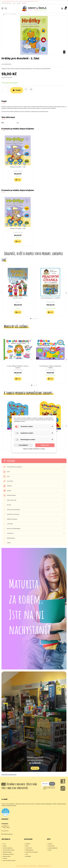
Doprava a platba (7, 856)
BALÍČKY (9, 505)
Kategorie (11, 461)
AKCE (8, 476)
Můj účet (24, 3)
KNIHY (8, 472)
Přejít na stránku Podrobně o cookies (34, 449)
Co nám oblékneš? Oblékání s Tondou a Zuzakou (18, 367)
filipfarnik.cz (48, 866)
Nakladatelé (28, 856)
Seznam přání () (6, 3)
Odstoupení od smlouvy (8, 854)
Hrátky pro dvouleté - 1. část (18, 167)
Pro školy (5, 858)
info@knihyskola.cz (8, 834)
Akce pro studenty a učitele (9, 861)
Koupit (17, 90)
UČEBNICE (9, 486)
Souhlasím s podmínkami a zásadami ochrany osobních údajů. (49, 788)
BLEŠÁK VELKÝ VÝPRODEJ (13, 514)
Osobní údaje (51, 846)
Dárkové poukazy (11, 538)
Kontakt (19, 3)
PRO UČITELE (10, 481)
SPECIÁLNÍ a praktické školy (13, 510)
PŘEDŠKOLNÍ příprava (12, 519)
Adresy (50, 850)
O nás (14, 3)
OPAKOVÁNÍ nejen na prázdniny (15, 467)
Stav (3, 123)
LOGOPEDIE (10, 524)
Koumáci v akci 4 (18, 298)
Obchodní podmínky (8, 848)
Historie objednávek (53, 848)
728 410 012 (6, 831)
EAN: (3, 64)
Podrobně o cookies (7, 852)
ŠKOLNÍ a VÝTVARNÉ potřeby (14, 529)
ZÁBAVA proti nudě (12, 500)
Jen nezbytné (23, 445)
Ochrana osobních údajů (9, 850)
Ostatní (9, 543)
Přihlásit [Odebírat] (52, 784)
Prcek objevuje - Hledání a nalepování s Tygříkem (50, 367)
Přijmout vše (45, 445)
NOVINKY (9, 491)
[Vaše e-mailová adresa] (45, 784)
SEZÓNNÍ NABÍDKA (11, 495)
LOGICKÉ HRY (10, 533)
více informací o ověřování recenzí (9, 775)
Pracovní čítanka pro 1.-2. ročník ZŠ (50, 298)
